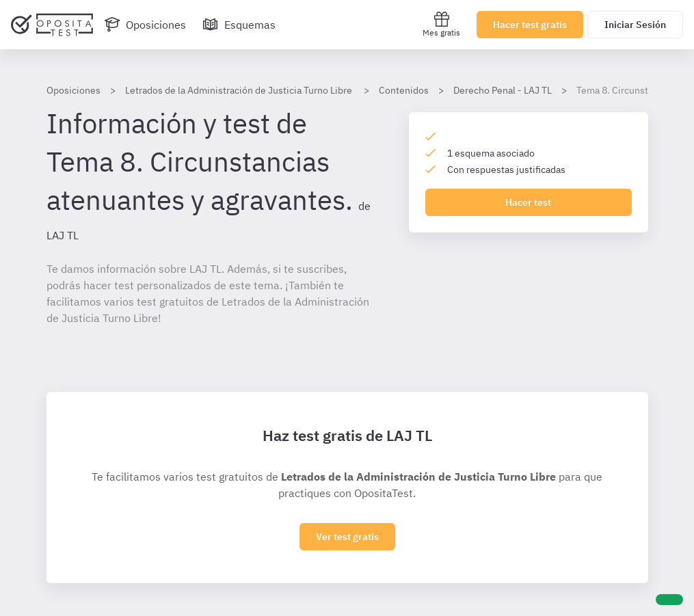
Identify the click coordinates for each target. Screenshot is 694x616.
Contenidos (404, 90)
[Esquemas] (239, 25)
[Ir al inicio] (52, 25)
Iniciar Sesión (635, 25)
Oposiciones (74, 90)
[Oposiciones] (145, 25)
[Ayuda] (669, 600)
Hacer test (528, 202)
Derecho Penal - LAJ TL (503, 90)
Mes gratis (441, 24)
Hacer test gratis (530, 25)
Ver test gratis (347, 537)
